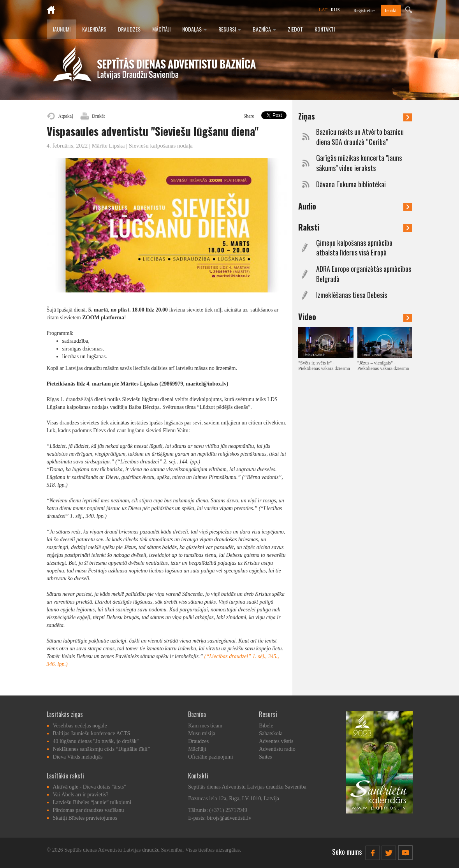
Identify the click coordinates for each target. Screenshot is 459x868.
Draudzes (129, 29)
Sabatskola (271, 733)
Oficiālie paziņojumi (210, 757)
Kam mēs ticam (205, 726)
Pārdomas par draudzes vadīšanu (89, 810)
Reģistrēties (365, 11)
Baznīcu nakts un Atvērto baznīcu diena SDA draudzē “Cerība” (360, 137)
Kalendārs (94, 29)
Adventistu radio (277, 749)
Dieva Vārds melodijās (78, 757)
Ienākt (391, 11)
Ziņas (355, 116)
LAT (323, 10)
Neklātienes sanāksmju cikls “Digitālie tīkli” (102, 749)
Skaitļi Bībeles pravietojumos (85, 818)
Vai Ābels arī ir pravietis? (81, 795)
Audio (355, 206)
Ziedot (295, 29)
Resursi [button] (230, 29)
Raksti (355, 227)
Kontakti (325, 29)
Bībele (266, 726)
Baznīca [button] (264, 29)
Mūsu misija (202, 733)
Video (355, 317)
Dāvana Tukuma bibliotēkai (351, 184)
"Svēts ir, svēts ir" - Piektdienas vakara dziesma (324, 366)
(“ (207, 656)
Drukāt (98, 116)
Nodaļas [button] (194, 29)
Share (249, 116)
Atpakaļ (66, 116)
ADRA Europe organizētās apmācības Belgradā (364, 274)
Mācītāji (161, 29)
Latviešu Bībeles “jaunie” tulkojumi (92, 802)
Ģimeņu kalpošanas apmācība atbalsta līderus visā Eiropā (354, 248)
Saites (265, 757)
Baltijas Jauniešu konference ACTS (92, 733)
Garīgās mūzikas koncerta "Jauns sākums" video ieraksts (359, 163)
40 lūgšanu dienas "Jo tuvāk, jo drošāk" (96, 741)
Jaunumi (62, 29)
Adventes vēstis (276, 741)
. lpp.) (61, 664)
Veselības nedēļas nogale (80, 726)
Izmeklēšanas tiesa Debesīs (352, 295)
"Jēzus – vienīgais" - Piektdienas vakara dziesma (383, 366)
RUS (335, 10)
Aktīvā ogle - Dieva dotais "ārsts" (90, 787)
